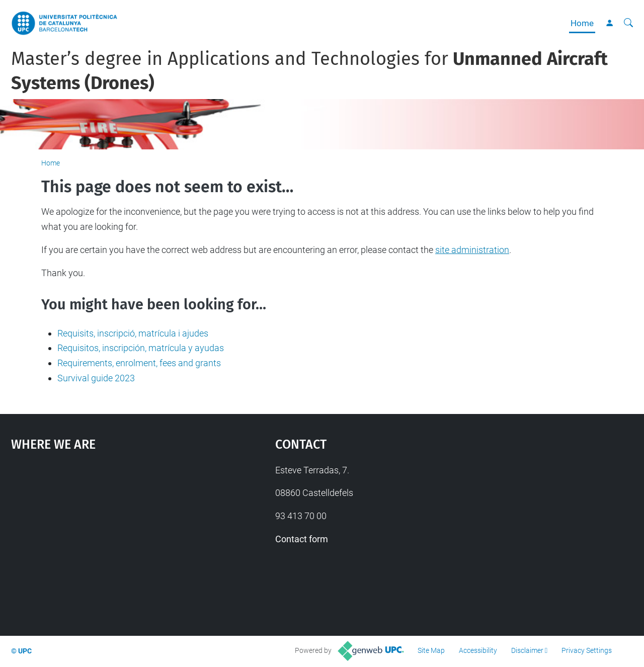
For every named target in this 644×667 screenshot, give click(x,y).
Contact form (302, 539)
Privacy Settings (587, 650)
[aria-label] (628, 23)
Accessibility (478, 650)
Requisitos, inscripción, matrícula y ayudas (141, 348)
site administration (472, 250)
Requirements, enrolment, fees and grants (139, 363)
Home (582, 23)
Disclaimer (527, 650)
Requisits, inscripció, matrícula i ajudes (133, 333)
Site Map (431, 650)
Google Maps (111, 538)
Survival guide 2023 (96, 378)
